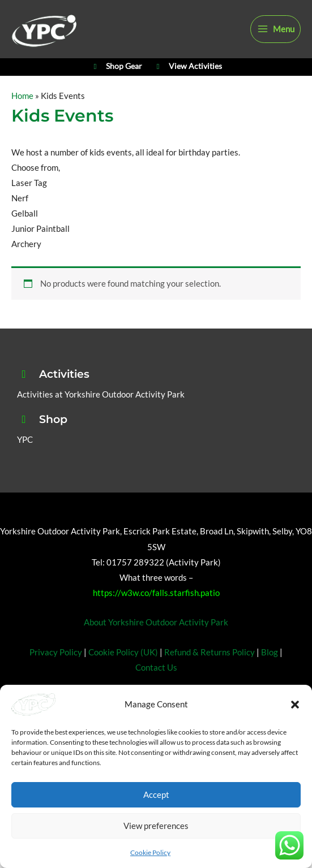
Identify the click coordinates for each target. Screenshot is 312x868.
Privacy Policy (56, 671)
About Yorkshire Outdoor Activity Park (156, 642)
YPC (25, 458)
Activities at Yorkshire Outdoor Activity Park (101, 413)
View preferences (156, 826)
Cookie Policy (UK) (123, 671)
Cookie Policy (150, 852)
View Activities (188, 83)
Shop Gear (116, 83)
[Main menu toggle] (275, 35)
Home (22, 115)
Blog (270, 671)
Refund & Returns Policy (210, 671)
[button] (295, 705)
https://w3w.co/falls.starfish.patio (156, 612)
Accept (156, 794)
